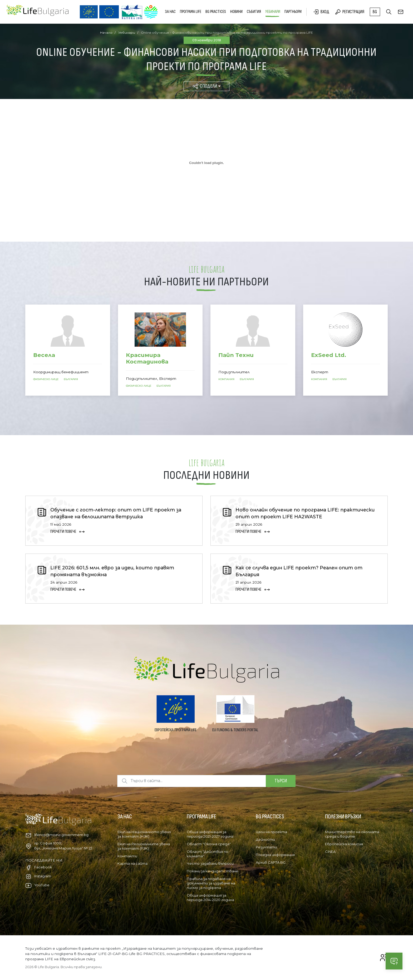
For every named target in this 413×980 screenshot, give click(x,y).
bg (375, 12)
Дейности (265, 839)
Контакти (127, 856)
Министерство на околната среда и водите (352, 834)
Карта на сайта (132, 863)
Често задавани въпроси (210, 863)
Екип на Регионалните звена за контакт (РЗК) (144, 846)
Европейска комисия (344, 844)
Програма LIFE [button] (191, 12)
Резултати (266, 847)
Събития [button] (254, 12)
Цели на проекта (271, 832)
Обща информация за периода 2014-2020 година (210, 897)
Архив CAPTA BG (271, 862)
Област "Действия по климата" (208, 854)
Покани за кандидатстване (213, 871)
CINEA (330, 852)
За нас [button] (170, 12)
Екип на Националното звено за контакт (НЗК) (144, 834)
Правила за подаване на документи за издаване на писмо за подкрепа (211, 883)
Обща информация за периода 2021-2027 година (210, 834)
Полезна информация (275, 855)
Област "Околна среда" (209, 844)
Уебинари (273, 12)
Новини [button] (236, 12)
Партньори (293, 12)
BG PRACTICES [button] (216, 12)
